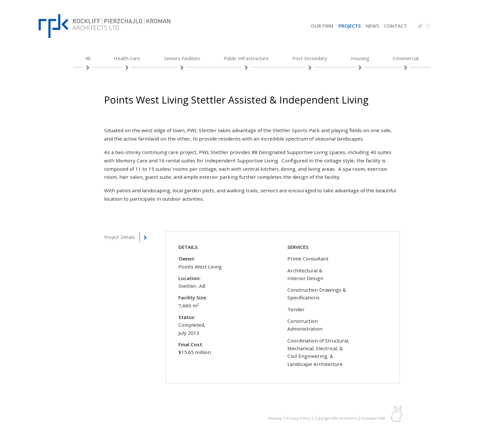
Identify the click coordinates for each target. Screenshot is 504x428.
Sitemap (275, 418)
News (372, 26)
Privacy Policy (298, 418)
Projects (350, 26)
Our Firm (322, 26)
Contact (396, 26)
